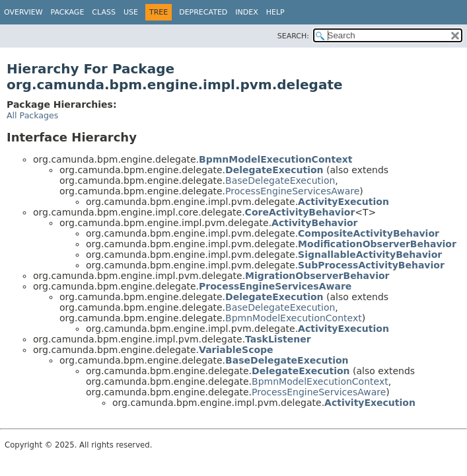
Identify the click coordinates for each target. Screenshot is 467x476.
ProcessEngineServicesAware (292, 191)
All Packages (32, 115)
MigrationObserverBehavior (317, 276)
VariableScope (236, 350)
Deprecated (203, 12)
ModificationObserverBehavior (377, 244)
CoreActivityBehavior (300, 212)
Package (68, 12)
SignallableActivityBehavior (370, 255)
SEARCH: (293, 36)
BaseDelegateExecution (280, 180)
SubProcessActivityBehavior (371, 265)
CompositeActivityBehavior (369, 233)
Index (246, 12)
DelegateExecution (274, 170)
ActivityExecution (343, 202)
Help (275, 12)
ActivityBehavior (314, 223)
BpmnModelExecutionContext (275, 159)
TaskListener (278, 339)
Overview (23, 12)
